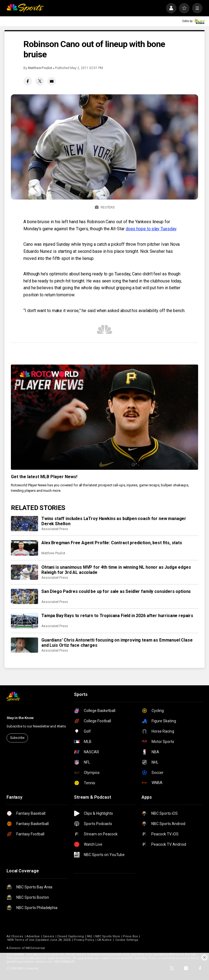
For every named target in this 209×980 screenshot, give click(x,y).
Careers (48, 936)
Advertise (33, 936)
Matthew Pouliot (40, 68)
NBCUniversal (35, 948)
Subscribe (17, 738)
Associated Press (55, 529)
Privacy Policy (84, 940)
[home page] (25, 8)
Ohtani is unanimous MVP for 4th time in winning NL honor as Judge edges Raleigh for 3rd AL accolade (116, 570)
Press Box (130, 936)
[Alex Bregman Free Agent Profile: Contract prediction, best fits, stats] (24, 548)
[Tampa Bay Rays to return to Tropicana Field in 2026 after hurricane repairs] (24, 621)
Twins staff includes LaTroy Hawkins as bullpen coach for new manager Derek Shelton (114, 521)
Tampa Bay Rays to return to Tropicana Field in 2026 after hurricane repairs (117, 616)
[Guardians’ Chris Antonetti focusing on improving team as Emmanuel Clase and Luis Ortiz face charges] (24, 645)
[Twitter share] (40, 81)
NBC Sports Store (108, 936)
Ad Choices (15, 936)
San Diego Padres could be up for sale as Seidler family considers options (116, 591)
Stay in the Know (20, 718)
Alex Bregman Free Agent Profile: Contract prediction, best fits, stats (112, 543)
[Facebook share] (28, 81)
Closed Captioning (70, 936)
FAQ (90, 936)
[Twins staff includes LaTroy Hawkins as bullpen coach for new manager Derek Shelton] (24, 524)
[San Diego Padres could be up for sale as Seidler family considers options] (24, 596)
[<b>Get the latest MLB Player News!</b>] (104, 417)
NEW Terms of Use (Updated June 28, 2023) (39, 940)
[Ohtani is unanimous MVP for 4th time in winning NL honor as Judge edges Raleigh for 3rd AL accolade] (24, 572)
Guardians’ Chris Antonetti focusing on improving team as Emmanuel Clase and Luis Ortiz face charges (117, 643)
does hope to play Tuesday (151, 229)
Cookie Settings (127, 940)
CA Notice (104, 940)
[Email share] (52, 81)
